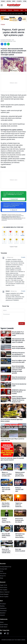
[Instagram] (8, 633)
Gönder (22, 324)
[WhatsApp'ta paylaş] (8, 44)
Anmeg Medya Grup (6, 567)
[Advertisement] (13, 83)
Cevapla (23, 257)
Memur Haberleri (5, 592)
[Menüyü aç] (2, 5)
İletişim (2, 622)
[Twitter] (5, 633)
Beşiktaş (2, 606)
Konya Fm (3, 576)
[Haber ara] (26, 13)
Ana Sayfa (3, 10)
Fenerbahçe (3, 611)
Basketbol (3, 613)
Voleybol (2, 615)
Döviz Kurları (4, 587)
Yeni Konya (3, 573)
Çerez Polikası (4, 625)
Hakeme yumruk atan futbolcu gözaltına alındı (12, 13)
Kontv (2, 571)
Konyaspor (3, 604)
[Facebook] (1, 633)
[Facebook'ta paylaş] (2, 44)
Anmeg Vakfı (3, 569)
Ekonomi (16, 10)
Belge (2, 578)
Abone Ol (13, 210)
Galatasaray (3, 608)
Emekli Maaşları (4, 594)
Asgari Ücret (3, 585)
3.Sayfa (3, 24)
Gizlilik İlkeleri (4, 627)
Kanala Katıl (14, 199)
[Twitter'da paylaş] (5, 44)
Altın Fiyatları (4, 590)
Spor (22, 10)
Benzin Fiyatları (4, 597)
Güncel (10, 10)
